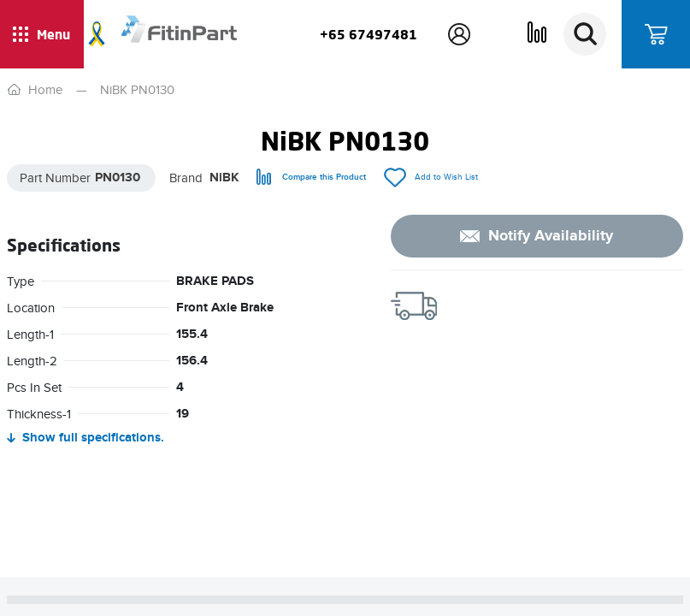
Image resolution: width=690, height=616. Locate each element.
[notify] (537, 236)
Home (45, 90)
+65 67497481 (369, 34)
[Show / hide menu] (42, 34)
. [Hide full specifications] (86, 438)
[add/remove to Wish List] (431, 178)
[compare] (311, 178)
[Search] (585, 34)
